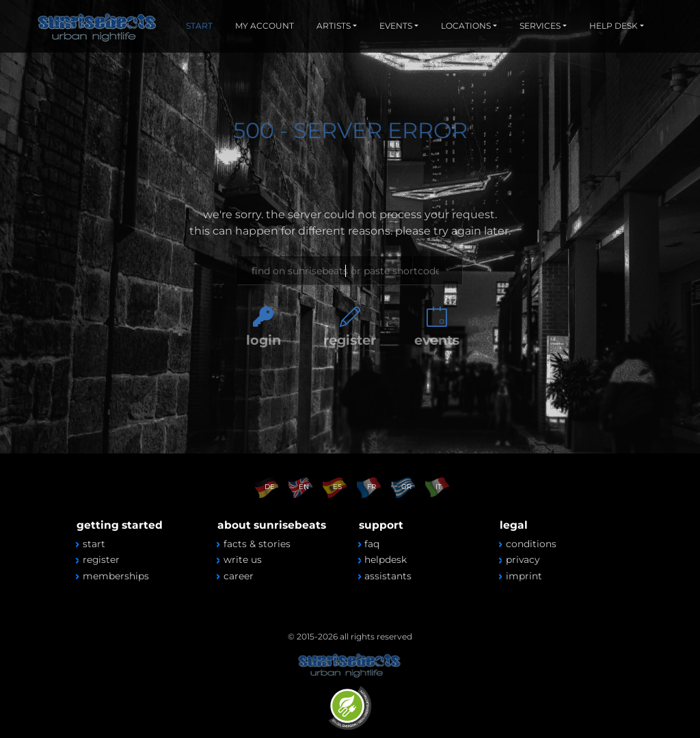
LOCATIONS (466, 26)
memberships (116, 576)
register (350, 340)
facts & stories (257, 544)
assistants (388, 576)
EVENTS (396, 26)
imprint (524, 576)
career (239, 576)
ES (337, 487)
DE (270, 487)
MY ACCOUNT (265, 26)
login (264, 340)
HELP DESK (614, 26)
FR (372, 487)
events (437, 340)
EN (304, 487)
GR (406, 487)
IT (439, 487)
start (94, 544)
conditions (531, 544)
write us (243, 559)
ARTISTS (334, 26)
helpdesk (386, 559)
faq (372, 544)
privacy (523, 559)
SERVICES (540, 26)
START (199, 26)
